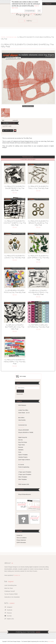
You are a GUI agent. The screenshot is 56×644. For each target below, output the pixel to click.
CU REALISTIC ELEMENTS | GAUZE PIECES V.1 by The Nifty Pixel (15, 188)
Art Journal (21, 465)
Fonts (20, 452)
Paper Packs (22, 445)
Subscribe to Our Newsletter (12, 597)
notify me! (6, 126)
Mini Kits (21, 440)
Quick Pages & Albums (24, 460)
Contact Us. (17, 575)
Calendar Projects (23, 457)
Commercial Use (11, 37)
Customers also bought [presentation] (28, 159)
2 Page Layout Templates (25, 474)
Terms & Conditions (22, 538)
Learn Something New (10, 585)
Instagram (8, 607)
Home (3, 37)
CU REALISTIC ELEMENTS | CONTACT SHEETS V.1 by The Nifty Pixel (15, 223)
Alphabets (21, 450)
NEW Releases (22, 405)
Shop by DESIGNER (24, 430)
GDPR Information (21, 543)
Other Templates (22, 479)
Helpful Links (9, 619)
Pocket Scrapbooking (24, 467)
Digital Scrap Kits (23, 437)
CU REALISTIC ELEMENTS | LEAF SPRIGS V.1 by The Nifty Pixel (38, 258)
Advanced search (20, 394)
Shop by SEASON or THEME (26, 432)
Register (48, 4)
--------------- (21, 408)
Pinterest (8, 613)
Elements (21, 447)
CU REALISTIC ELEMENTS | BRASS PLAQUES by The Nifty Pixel (38, 223)
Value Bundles (22, 420)
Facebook (8, 610)
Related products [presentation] (28, 157)
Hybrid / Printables (23, 455)
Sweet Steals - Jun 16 (24, 413)
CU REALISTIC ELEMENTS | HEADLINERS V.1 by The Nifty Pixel (15, 362)
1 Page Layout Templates (25, 472)
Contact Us (19, 535)
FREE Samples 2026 (24, 484)
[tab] (28, 157)
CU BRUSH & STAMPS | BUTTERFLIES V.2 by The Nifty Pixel (15, 327)
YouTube (8, 616)
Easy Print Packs (23, 442)
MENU (28, 21)
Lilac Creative (51, 641)
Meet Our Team (9, 588)
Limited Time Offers (23, 410)
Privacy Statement (21, 540)
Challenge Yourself (9, 591)
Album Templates (23, 477)
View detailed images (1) (28, 106)
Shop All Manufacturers (25, 494)
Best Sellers (21, 418)
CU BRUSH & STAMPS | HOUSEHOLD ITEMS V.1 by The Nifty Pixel (38, 293)
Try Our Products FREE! (11, 594)
